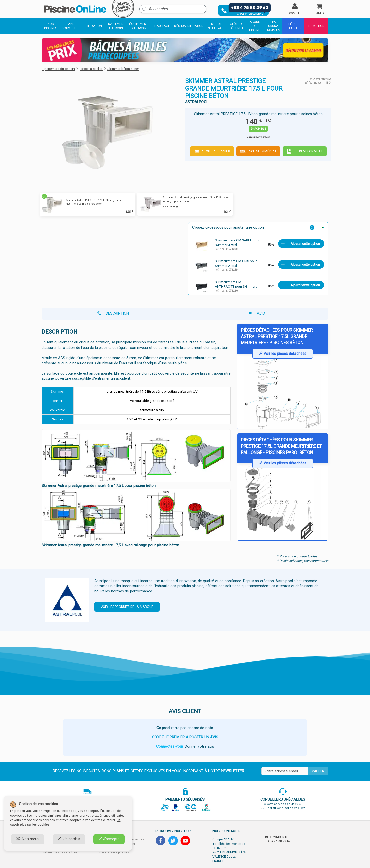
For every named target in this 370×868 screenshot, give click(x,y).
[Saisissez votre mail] (285, 771)
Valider (318, 771)
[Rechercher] (173, 9)
